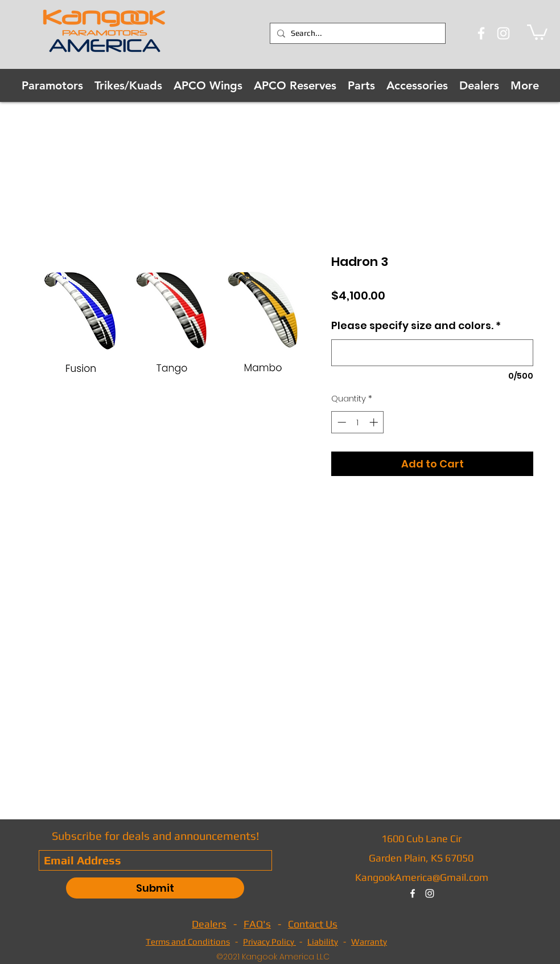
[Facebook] (481, 33)
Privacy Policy (269, 942)
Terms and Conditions (188, 942)
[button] (537, 31)
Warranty (369, 942)
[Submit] (155, 888)
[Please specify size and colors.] (432, 353)
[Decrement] (341, 422)
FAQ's (257, 924)
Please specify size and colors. (416, 325)
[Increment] (375, 422)
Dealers (209, 924)
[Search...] (356, 34)
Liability (323, 942)
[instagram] (430, 893)
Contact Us (313, 924)
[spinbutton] (358, 422)
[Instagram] (503, 33)
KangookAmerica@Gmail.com (422, 877)
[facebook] (413, 893)
